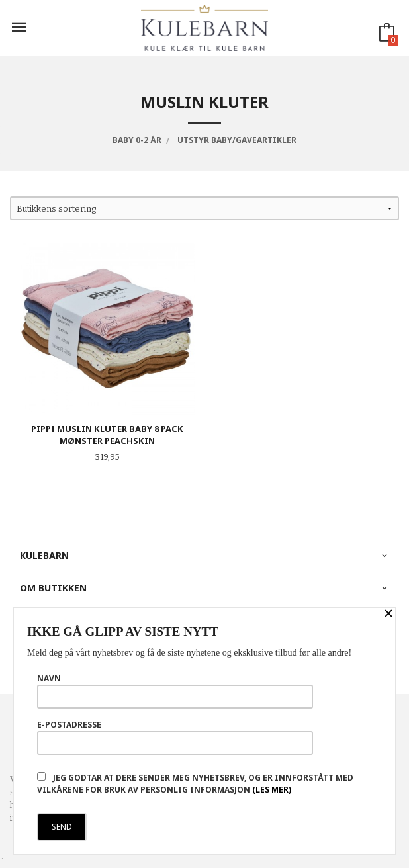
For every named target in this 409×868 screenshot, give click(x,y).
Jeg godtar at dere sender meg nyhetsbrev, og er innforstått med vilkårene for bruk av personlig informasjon (195, 784)
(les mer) (272, 790)
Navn (175, 691)
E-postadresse (175, 737)
